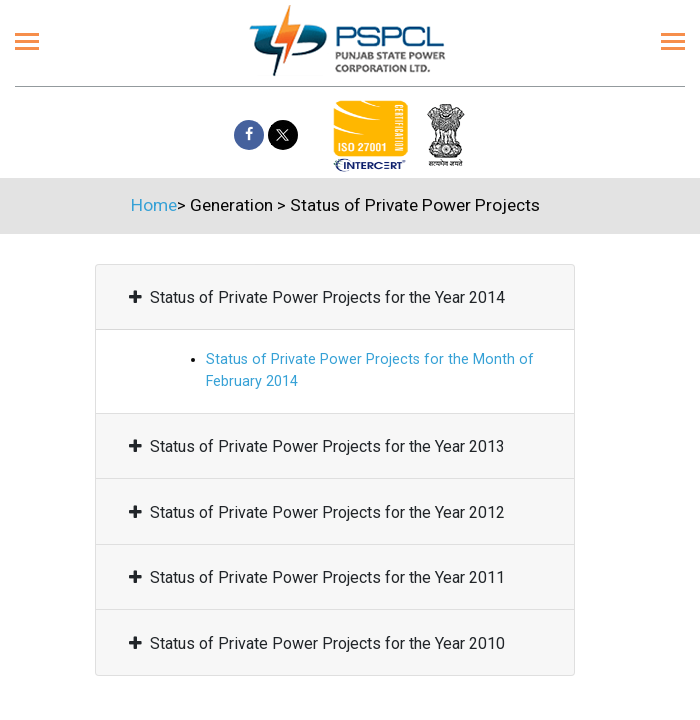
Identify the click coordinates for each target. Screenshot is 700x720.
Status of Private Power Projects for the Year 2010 (317, 643)
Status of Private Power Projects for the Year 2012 (317, 512)
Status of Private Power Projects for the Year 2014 (317, 297)
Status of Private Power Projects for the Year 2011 (317, 577)
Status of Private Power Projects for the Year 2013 (317, 446)
